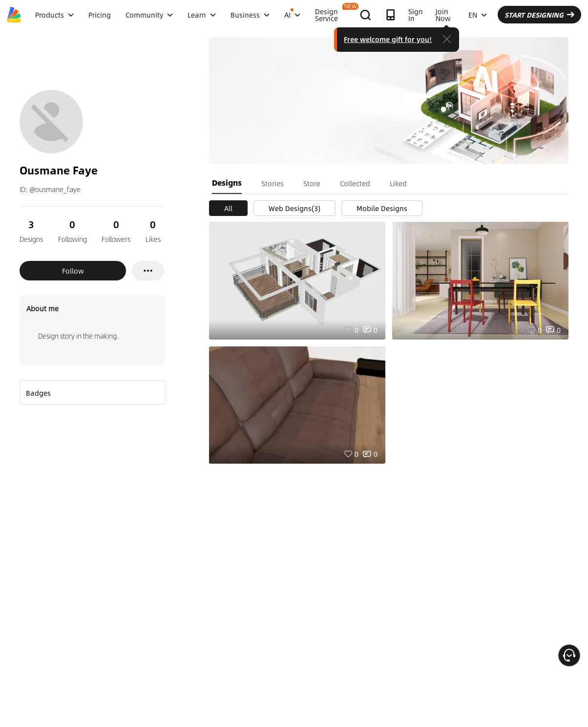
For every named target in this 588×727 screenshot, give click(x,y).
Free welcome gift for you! (388, 39)
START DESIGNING (539, 15)
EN (478, 15)
